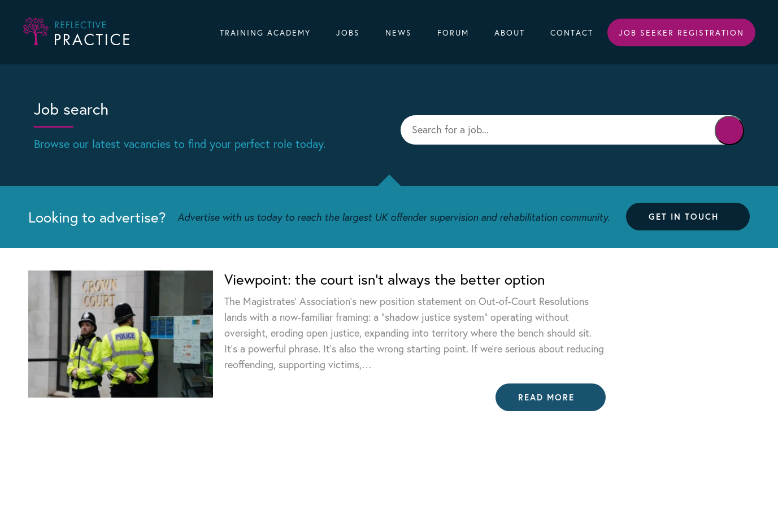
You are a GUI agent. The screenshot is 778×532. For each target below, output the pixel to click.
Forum (453, 32)
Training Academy (265, 32)
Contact (572, 32)
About (510, 32)
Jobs (348, 32)
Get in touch (684, 216)
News (399, 32)
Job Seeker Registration (681, 32)
